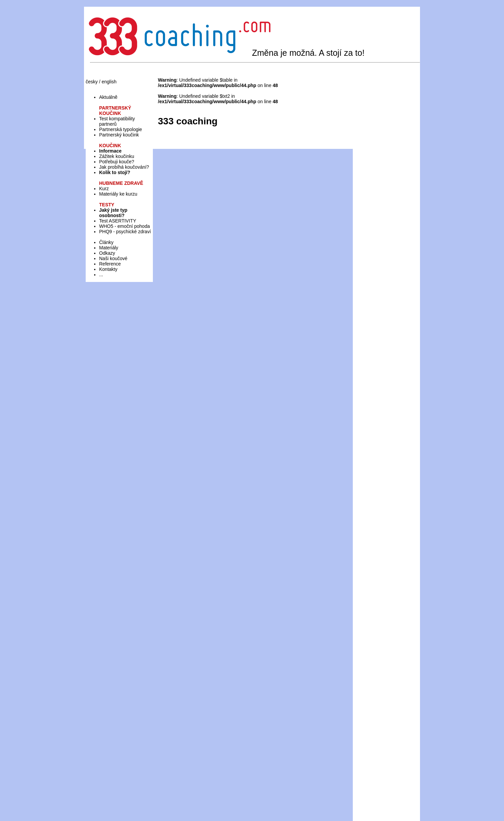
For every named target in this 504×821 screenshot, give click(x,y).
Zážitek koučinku (117, 156)
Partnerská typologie (121, 129)
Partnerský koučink (119, 135)
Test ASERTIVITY (118, 221)
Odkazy (107, 253)
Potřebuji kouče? (117, 162)
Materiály (109, 248)
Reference (110, 264)
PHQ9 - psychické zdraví (125, 232)
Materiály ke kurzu (118, 194)
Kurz (104, 189)
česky (92, 82)
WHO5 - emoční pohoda (124, 226)
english (109, 82)
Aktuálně (108, 97)
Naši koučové (113, 258)
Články (106, 242)
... (101, 275)
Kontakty (108, 269)
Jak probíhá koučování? (124, 167)
